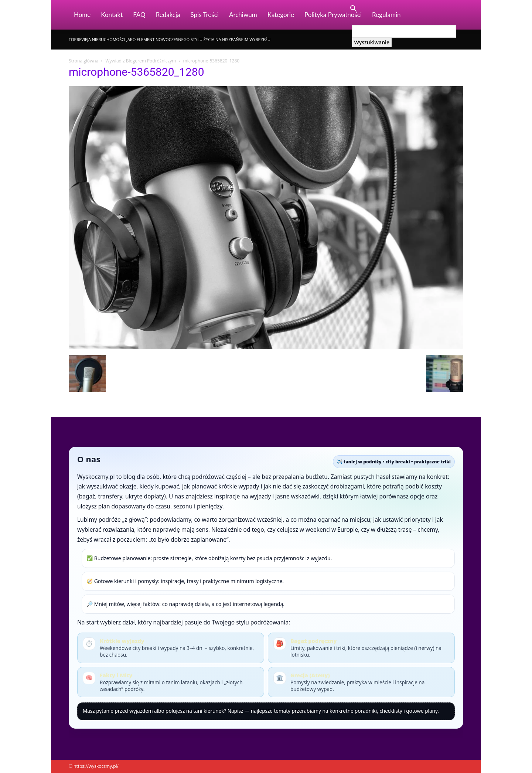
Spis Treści (205, 15)
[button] (354, 9)
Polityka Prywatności (333, 15)
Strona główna (83, 61)
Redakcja (168, 15)
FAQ (139, 15)
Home (82, 15)
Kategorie (281, 15)
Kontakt (112, 15)
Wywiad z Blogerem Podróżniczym (141, 61)
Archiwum (243, 15)
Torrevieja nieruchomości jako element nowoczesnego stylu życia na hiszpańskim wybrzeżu (170, 39)
